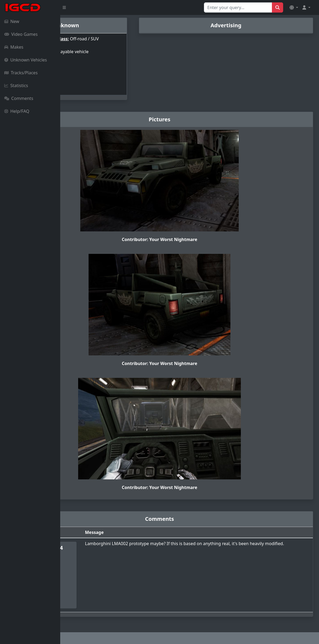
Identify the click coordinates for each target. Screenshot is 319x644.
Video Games (21, 34)
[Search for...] (238, 7)
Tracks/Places (21, 73)
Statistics (16, 86)
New (12, 21)
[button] (294, 7)
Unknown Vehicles (26, 60)
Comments (19, 98)
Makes (14, 47)
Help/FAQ (17, 111)
